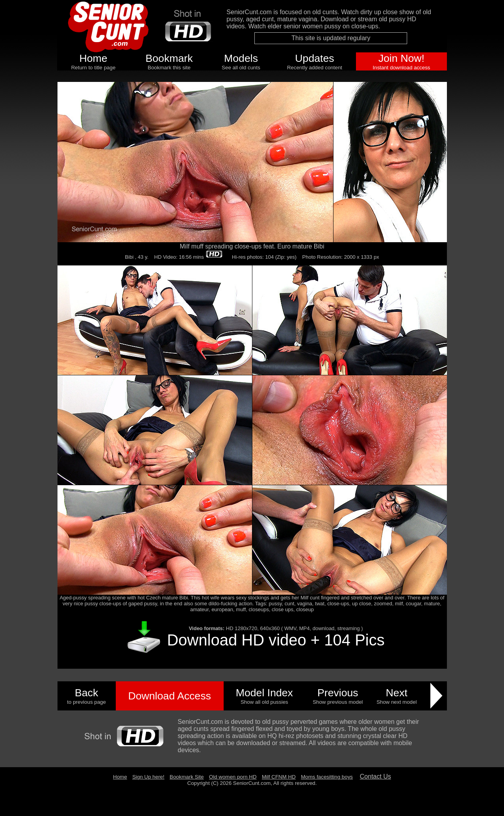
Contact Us (375, 776)
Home (93, 58)
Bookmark (169, 58)
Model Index (264, 693)
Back (86, 693)
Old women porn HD (233, 777)
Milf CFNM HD (279, 777)
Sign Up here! (148, 777)
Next (397, 693)
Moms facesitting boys (327, 777)
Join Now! (401, 58)
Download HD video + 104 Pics (276, 640)
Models (241, 58)
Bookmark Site (187, 777)
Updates (314, 58)
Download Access (169, 696)
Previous (338, 693)
